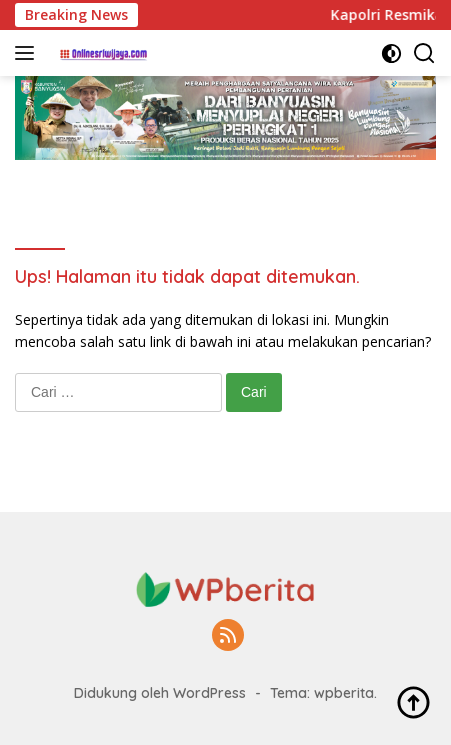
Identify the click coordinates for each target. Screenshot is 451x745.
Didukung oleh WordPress (160, 693)
